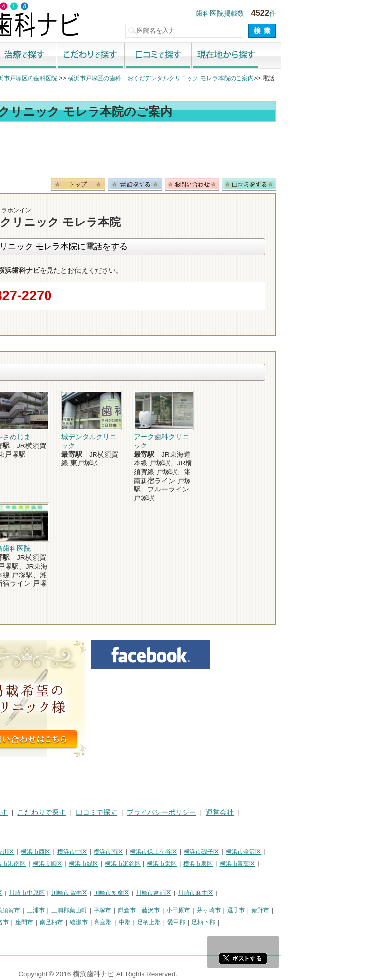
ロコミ (348, 184)
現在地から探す (325, 56)
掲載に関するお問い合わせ (47, 824)
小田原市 (277, 910)
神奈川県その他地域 (32, 910)
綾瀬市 (178, 922)
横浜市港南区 (107, 864)
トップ (14, 78)
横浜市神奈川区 (93, 852)
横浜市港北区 (23, 864)
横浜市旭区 (146, 864)
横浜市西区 (135, 852)
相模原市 (77, 910)
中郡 (224, 922)
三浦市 (135, 910)
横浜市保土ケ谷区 (252, 852)
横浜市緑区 (183, 864)
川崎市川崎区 (47, 893)
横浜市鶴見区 (47, 852)
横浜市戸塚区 (65, 864)
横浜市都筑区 (23, 876)
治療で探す (123, 56)
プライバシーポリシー (260, 813)
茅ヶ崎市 (308, 910)
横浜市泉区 (297, 864)
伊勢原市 (65, 922)
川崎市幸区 (87, 893)
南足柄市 (150, 922)
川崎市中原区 (126, 893)
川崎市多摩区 (210, 893)
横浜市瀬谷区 (222, 864)
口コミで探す (257, 56)
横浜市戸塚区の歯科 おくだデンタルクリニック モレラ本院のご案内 (260, 78)
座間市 (123, 922)
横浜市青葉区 (336, 864)
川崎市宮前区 (252, 893)
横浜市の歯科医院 (57, 78)
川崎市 (14, 893)
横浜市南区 (207, 852)
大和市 (38, 922)
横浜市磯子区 (300, 852)
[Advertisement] (190, 151)
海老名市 (96, 922)
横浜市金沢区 (342, 852)
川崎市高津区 (168, 893)
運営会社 (319, 813)
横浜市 (14, 852)
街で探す (55, 56)
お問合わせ (291, 184)
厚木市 (14, 922)
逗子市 (335, 910)
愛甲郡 (275, 922)
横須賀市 (107, 910)
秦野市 (359, 910)
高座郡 (202, 922)
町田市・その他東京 (32, 935)
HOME (15, 813)
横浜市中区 (171, 852)
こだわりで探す (190, 56)
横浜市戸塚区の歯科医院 (124, 78)
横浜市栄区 (261, 864)
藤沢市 (250, 910)
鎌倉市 (226, 910)
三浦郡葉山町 (168, 910)
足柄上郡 (248, 922)
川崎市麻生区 (294, 893)
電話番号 (234, 184)
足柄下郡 (302, 922)
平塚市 (201, 910)
